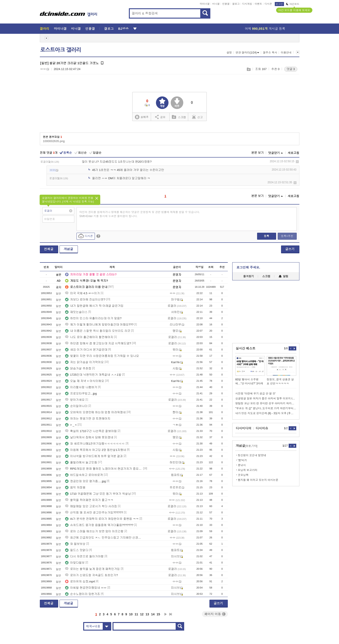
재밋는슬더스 (76, 312)
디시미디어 (244, 428)
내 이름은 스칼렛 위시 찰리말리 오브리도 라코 (98, 331)
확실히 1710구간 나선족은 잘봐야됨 (91, 431)
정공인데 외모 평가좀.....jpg (85, 481)
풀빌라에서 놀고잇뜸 (81, 462)
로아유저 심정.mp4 (80, 581)
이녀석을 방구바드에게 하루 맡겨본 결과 (94, 456)
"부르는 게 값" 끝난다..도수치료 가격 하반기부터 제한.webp (266, 408)
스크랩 (248, 69)
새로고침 (294, 153)
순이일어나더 (76, 406)
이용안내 (286, 53)
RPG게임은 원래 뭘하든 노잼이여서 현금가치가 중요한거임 (104, 469)
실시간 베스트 (246, 348)
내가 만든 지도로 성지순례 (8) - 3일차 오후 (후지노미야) (266, 413)
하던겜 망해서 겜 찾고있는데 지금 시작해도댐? (98, 343)
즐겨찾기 (249, 276)
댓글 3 (291, 69)
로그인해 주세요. (248, 267)
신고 (197, 117)
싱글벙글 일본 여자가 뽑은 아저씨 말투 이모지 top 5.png (266, 399)
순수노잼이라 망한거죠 (83, 594)
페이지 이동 (215, 614)
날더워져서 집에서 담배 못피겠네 (89, 437)
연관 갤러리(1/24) (247, 53)
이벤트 (258, 4)
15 (158, 614)
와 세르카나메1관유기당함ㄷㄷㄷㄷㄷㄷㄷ (95, 444)
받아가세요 (75, 400)
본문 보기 (258, 153)
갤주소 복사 (270, 53)
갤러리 (45, 29)
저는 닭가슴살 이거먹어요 (84, 362)
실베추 (142, 117)
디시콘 (268, 4)
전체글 (49, 249)
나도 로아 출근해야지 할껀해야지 (89, 337)
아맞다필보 (75, 563)
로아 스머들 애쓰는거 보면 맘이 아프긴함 (94, 531)
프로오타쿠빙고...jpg (81, 393)
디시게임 (247, 4)
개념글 (68, 249)
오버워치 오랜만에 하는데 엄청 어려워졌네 (95, 412)
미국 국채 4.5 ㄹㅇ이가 (82, 293)
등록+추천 (287, 236)
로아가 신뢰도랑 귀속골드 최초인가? (91, 575)
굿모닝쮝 (243, 475)
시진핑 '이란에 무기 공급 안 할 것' (256, 394)
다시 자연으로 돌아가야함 (84, 556)
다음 (166, 614)
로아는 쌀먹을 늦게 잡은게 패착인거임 (92, 569)
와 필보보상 (75, 544)
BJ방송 (123, 29)
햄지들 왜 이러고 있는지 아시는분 (258, 480)
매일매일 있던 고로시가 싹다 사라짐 (91, 506)
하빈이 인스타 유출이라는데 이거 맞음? (93, 318)
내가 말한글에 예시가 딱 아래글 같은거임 (94, 306)
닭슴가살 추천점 (78, 368)
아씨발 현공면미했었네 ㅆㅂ (86, 588)
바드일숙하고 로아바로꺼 (84, 475)
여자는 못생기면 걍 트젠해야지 (88, 419)
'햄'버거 (242, 460)
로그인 (279, 4)
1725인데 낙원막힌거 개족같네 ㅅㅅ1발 (93, 375)
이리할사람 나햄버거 (81, 387)
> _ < (71, 425)
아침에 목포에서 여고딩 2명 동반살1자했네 (96, 450)
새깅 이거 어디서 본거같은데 (86, 350)
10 (131, 614)
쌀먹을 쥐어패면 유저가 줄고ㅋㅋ (89, 500)
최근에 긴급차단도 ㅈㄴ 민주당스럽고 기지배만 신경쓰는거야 (104, 538)
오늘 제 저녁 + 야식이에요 (85, 381)
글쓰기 (290, 249)
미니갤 (216, 4)
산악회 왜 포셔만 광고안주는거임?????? (94, 513)
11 (136, 614)
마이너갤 (205, 4)
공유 (160, 117)
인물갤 (226, 4)
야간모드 (293, 4)
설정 (229, 53)
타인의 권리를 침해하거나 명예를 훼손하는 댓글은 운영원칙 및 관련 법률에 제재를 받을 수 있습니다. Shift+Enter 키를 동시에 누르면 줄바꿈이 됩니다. (140, 214)
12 (142, 614)
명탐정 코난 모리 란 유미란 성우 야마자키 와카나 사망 (266, 403)
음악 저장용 (75, 487)
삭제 (297, 162)
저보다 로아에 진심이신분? (85, 300)
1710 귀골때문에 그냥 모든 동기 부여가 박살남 (98, 494)
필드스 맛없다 (77, 550)
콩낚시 (242, 465)
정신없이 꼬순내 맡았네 (252, 455)
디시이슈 (262, 428)
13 (147, 614)
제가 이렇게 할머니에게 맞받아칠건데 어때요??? (99, 325)
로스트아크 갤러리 (61, 50)
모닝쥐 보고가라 (248, 470)
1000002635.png (54, 141)
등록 (267, 236)
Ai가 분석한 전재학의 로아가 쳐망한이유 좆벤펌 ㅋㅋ (102, 519)
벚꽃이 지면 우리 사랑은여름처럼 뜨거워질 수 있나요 (102, 356)
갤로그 (236, 4)
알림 (283, 276)
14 (153, 614)
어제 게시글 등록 (265, 29)
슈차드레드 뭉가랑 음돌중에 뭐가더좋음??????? (99, 525)
